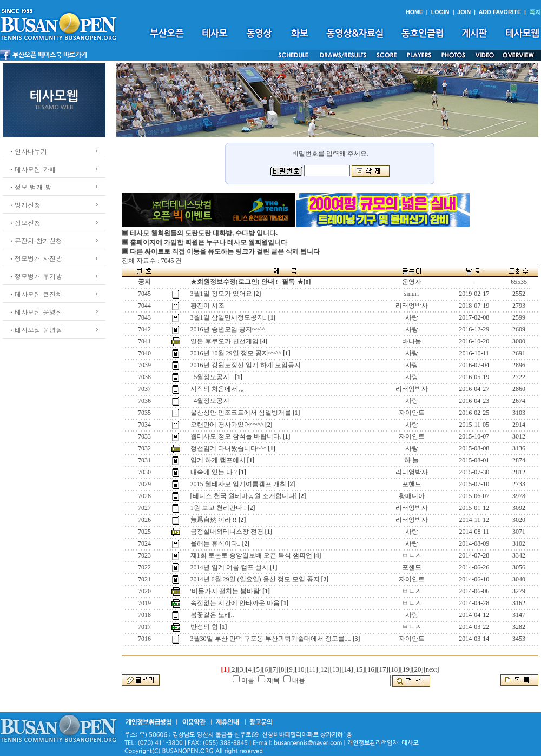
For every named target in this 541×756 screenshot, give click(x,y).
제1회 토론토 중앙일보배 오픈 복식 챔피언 (251, 555)
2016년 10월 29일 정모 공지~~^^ (236, 353)
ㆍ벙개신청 (24, 205)
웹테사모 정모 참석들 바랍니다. (236, 436)
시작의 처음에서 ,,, (217, 389)
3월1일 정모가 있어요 (221, 294)
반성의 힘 (204, 627)
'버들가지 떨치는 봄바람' (226, 591)
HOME (414, 12)
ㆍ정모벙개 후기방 (35, 276)
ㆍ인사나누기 (28, 151)
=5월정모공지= (212, 377)
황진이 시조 (207, 306)
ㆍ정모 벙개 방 (30, 187)
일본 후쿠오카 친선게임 (225, 341)
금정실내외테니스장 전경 (227, 532)
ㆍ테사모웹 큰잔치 (35, 294)
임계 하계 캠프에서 (218, 460)
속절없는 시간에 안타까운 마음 (235, 603)
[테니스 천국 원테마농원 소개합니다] (244, 496)
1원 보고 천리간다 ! (218, 508)
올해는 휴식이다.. (216, 543)
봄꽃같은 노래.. (212, 615)
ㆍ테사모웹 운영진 (35, 312)
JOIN (464, 12)
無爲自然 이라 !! (214, 520)
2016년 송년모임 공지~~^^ (228, 329)
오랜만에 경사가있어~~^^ (227, 425)
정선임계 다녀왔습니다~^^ (229, 448)
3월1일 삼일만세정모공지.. (229, 317)
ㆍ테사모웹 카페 (32, 169)
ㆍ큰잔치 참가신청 (35, 240)
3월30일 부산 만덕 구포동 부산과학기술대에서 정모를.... (271, 639)
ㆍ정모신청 (24, 223)
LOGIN (440, 12)
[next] (431, 669)
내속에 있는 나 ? (214, 472)
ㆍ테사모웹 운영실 (35, 330)
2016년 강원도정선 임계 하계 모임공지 (246, 365)
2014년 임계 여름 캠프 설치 (229, 567)
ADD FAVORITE (500, 12)
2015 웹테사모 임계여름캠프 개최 (238, 484)
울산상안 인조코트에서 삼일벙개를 (241, 413)
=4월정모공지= (212, 401)
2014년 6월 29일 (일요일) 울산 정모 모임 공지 (255, 579)
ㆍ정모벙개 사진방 (35, 258)
